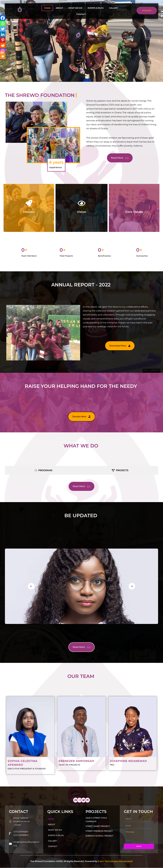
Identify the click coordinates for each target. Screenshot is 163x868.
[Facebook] (3, 18)
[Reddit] (3, 45)
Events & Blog (96, 8)
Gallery (114, 8)
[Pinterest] (3, 40)
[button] (159, 41)
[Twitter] (3, 29)
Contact (81, 14)
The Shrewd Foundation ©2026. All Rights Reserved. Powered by (82, 861)
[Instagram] (3, 51)
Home (47, 8)
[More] (3, 56)
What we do (75, 8)
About (59, 8)
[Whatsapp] (3, 23)
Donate (149, 11)
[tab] (43, 470)
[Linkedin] (3, 34)
